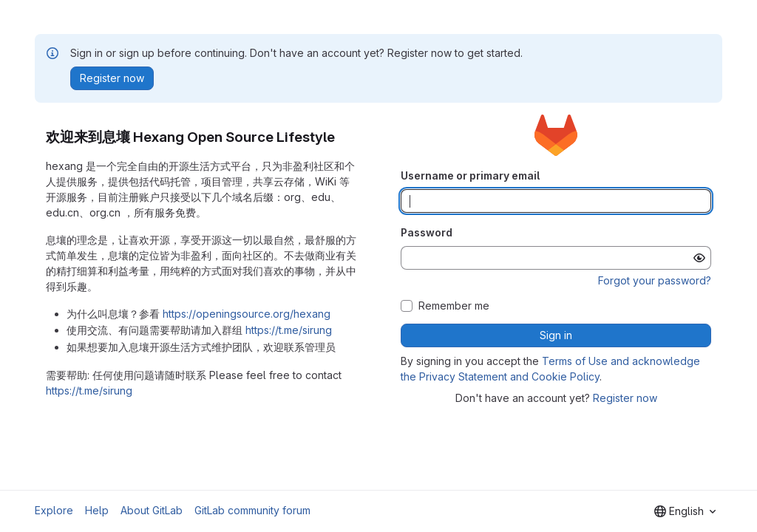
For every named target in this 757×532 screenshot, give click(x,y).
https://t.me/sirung (289, 330)
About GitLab (152, 510)
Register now (625, 398)
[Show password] (699, 258)
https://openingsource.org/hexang (247, 314)
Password (427, 232)
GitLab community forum (252, 510)
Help (97, 510)
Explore (54, 510)
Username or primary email (470, 175)
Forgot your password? (655, 280)
